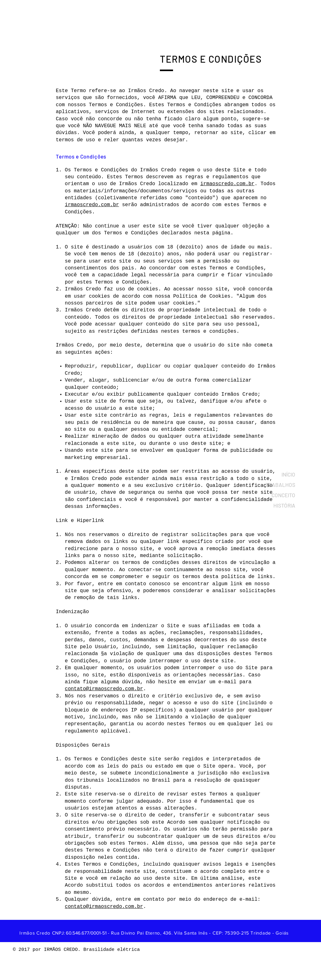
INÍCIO (288, 474)
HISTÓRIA (284, 505)
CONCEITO (283, 495)
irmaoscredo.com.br (227, 184)
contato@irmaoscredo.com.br (104, 689)
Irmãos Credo (36, 933)
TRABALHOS (282, 485)
